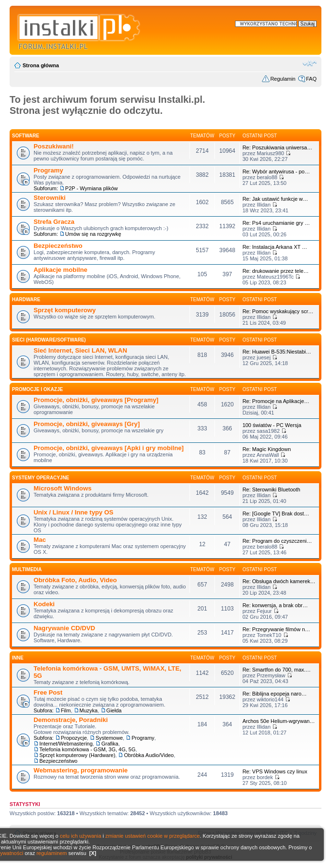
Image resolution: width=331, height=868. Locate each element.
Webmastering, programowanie (81, 770)
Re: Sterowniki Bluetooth (271, 489)
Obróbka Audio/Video (149, 755)
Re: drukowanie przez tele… (275, 271)
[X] (93, 853)
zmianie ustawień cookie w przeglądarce (153, 836)
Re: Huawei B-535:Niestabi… (277, 352)
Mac (40, 540)
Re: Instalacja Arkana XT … (275, 247)
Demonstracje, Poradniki (71, 720)
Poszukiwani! (54, 146)
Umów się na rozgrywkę (93, 234)
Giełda (114, 710)
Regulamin (283, 79)
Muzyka (89, 710)
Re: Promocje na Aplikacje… (276, 401)
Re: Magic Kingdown (266, 449)
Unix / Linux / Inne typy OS (73, 512)
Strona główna (41, 65)
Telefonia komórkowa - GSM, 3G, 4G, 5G (88, 749)
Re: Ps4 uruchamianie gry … (276, 223)
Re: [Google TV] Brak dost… (276, 513)
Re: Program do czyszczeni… (277, 541)
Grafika (110, 744)
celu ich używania (81, 836)
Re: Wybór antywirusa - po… (276, 171)
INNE (18, 658)
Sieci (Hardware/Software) (49, 340)
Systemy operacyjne (41, 478)
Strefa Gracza (54, 222)
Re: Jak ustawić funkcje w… (275, 199)
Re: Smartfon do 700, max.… (276, 670)
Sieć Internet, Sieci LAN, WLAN (80, 350)
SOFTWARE (26, 136)
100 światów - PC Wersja (272, 425)
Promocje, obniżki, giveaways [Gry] (87, 424)
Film (66, 710)
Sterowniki (50, 198)
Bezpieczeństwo (58, 246)
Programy (48, 170)
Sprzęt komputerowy (65, 310)
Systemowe (109, 738)
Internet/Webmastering (66, 744)
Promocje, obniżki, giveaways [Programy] (96, 400)
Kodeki (44, 604)
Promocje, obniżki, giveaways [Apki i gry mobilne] (109, 448)
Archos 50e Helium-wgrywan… (278, 721)
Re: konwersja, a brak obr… (275, 605)
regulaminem (52, 853)
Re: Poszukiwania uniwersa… (277, 147)
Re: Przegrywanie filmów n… (276, 629)
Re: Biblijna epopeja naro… (274, 694)
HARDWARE (26, 300)
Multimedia (27, 569)
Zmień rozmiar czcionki (310, 63)
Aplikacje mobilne (60, 270)
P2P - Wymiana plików (92, 188)
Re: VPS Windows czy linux (275, 771)
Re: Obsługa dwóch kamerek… (279, 581)
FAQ (311, 79)
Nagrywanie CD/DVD (64, 628)
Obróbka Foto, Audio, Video (75, 580)
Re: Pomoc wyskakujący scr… (278, 311)
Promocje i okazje (37, 389)
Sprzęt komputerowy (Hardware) (77, 755)
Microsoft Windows (63, 488)
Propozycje (74, 738)
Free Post (48, 692)
